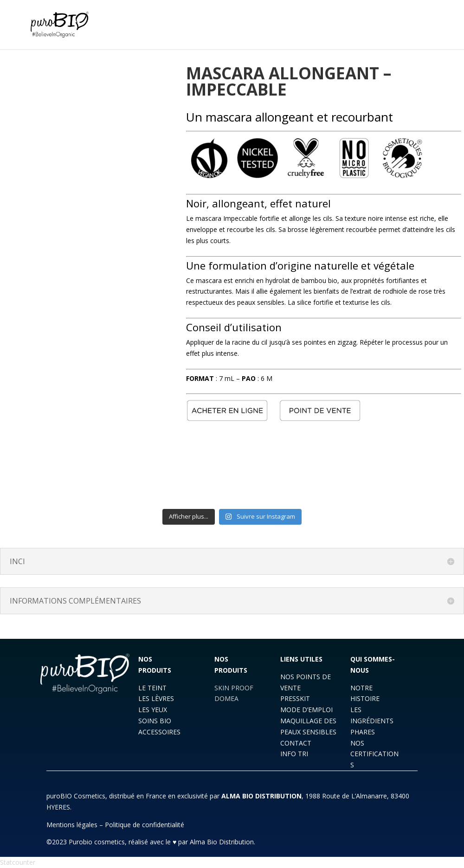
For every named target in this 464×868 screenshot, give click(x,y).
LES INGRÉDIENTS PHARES (372, 721)
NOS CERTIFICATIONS (374, 754)
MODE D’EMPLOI (306, 710)
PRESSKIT (295, 698)
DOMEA (226, 698)
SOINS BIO (155, 721)
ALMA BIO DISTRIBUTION (261, 796)
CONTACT (296, 743)
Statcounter (18, 862)
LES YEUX (153, 710)
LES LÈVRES (156, 698)
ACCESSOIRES (159, 732)
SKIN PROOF (234, 688)
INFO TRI (294, 754)
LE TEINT (152, 688)
